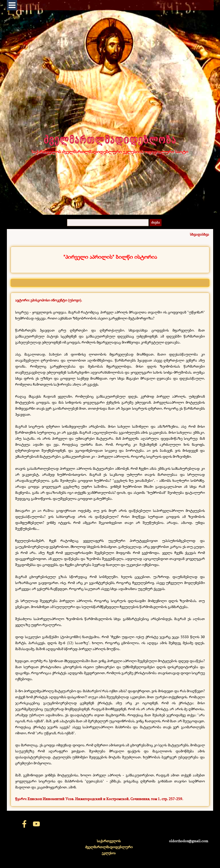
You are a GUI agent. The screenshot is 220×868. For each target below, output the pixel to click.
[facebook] (24, 824)
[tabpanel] (110, 257)
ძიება (156, 223)
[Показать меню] (12, 5)
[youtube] (36, 824)
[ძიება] (108, 223)
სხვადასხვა (200, 234)
